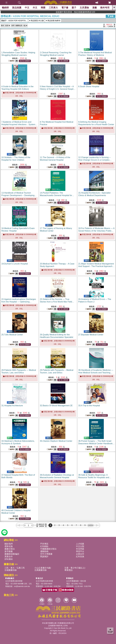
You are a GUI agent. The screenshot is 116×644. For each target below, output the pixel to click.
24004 (91, 525)
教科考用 (105, 8)
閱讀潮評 (44, 557)
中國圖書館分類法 (48, 549)
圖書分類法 (10, 549)
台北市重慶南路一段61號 (76, 581)
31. (12, 406)
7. (19, 124)
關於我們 (9, 544)
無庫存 (11, 61)
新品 (17, 8)
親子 (74, 8)
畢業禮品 (69, 570)
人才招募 (80, 544)
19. (15, 264)
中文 (27, 8)
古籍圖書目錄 (11, 570)
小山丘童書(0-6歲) (43, 568)
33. (89, 406)
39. (95, 477)
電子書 (65, 8)
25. (12, 335)
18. (96, 231)
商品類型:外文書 (36, 21)
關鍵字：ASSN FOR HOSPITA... (14, 21)
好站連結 (9, 559)
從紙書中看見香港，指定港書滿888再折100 (98, 12)
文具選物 (84, 8)
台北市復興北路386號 (14, 581)
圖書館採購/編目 (12, 554)
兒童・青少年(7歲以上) (75, 568)
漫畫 (95, 8)
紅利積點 (44, 546)
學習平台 (80, 551)
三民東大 (53, 8)
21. (96, 266)
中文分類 (80, 546)
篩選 (111, 16)
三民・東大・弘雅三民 (15, 568)
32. (56, 406)
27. (91, 335)
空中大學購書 (46, 554)
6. (89, 86)
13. (19, 195)
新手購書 (9, 551)
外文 (35, 8)
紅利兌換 (80, 557)
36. (96, 444)
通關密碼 (44, 551)
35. (56, 441)
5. (58, 89)
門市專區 (44, 544)
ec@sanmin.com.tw (22, 586)
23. (57, 302)
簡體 (43, 8)
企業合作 (80, 554)
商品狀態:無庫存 (53, 21)
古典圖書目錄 (40, 570)
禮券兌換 (9, 546)
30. (96, 373)
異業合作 (9, 557)
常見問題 (80, 549)
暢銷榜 (5, 8)
